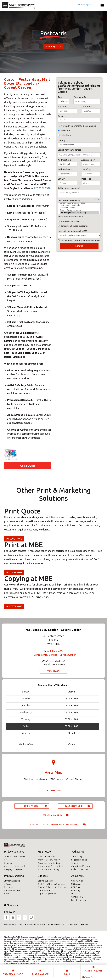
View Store (53, 671)
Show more (11, 905)
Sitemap (75, 894)
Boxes (7, 894)
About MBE (78, 876)
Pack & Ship (78, 852)
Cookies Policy (73, 924)
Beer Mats (9, 887)
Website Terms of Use (13, 924)
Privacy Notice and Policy (35, 924)
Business (43, 876)
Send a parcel (31, 806)
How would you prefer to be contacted (77, 126)
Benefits (8, 863)
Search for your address (69, 150)
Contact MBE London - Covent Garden (55, 655)
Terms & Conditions (56, 924)
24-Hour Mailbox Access (15, 857)
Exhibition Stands (79, 208)
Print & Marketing (14, 876)
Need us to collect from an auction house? (54, 824)
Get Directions (53, 791)
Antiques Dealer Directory (49, 860)
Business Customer (70, 221)
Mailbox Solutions (14, 852)
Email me (65, 131)
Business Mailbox (74, 806)
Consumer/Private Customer (74, 226)
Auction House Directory (49, 869)
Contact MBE (77, 897)
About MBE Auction (46, 857)
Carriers (75, 863)
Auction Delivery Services (49, 863)
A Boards (8, 884)
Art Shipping (77, 857)
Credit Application (45, 890)
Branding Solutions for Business (52, 887)
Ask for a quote (94, 971)
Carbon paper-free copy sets (79, 203)
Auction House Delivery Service (51, 866)
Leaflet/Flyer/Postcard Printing (79, 213)
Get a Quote (53, 47)
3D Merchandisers (12, 881)
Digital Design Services (48, 894)
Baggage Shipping (79, 860)
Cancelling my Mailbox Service (17, 866)
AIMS (6, 860)
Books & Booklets (12, 890)
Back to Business (45, 881)
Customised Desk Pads (79, 205)
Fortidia (84, 924)
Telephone (66, 135)
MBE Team (76, 887)
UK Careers (76, 884)
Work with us (77, 881)
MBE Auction (45, 852)
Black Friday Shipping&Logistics (51, 884)
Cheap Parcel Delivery (81, 866)
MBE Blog (76, 890)
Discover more (14, 539)
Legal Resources (79, 900)
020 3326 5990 (42, 188)
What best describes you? (70, 217)
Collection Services (80, 869)
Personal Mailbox (53, 815)
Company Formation (13, 869)
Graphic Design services (79, 210)
